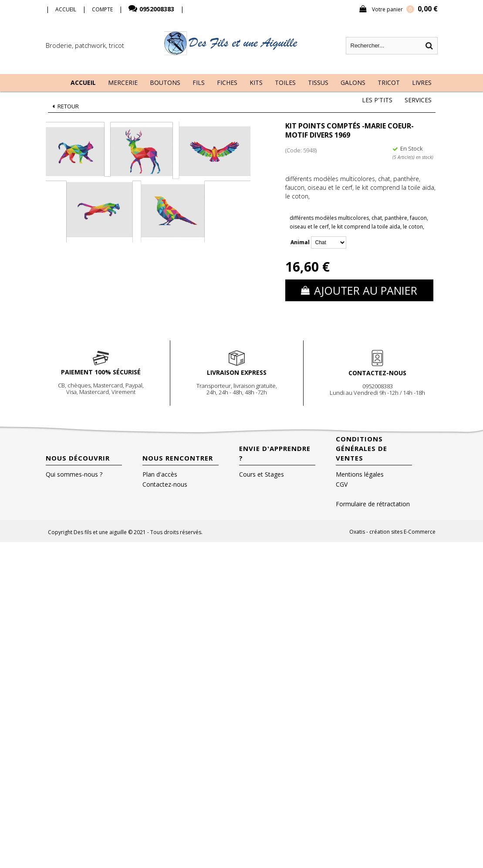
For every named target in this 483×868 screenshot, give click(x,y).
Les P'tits (377, 100)
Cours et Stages (262, 474)
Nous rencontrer (178, 458)
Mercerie (123, 82)
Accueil (83, 82)
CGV (342, 484)
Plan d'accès (160, 474)
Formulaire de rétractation (373, 504)
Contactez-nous (165, 484)
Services (418, 100)
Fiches (227, 82)
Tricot (389, 82)
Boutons (165, 82)
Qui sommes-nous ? (74, 474)
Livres (422, 82)
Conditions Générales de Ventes (361, 448)
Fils (199, 82)
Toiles (285, 82)
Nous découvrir (78, 458)
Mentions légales (360, 474)
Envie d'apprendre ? (275, 453)
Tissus (318, 82)
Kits (256, 82)
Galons (353, 82)
